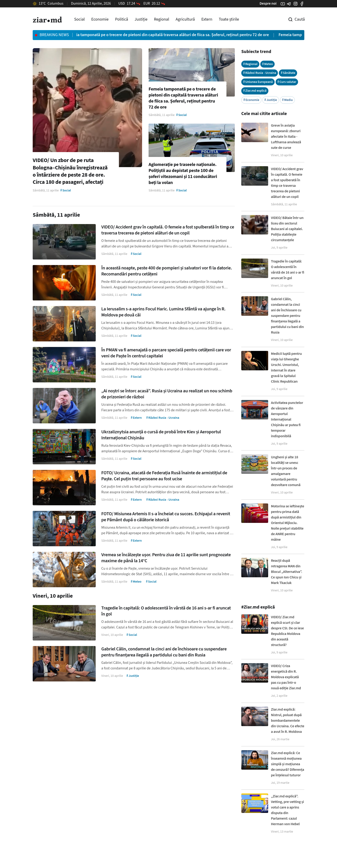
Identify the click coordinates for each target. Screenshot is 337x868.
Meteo (267, 64)
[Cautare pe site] (293, 19)
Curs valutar (287, 82)
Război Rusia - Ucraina (260, 73)
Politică (121, 19)
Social (79, 19)
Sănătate (288, 73)
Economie (100, 19)
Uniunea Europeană (258, 82)
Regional (162, 19)
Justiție (141, 19)
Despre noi (268, 3)
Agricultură (185, 19)
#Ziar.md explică (258, 607)
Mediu (287, 100)
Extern (207, 19)
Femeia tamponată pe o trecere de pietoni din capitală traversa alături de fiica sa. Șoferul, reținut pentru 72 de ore (173, 35)
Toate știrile (229, 19)
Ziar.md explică (255, 91)
